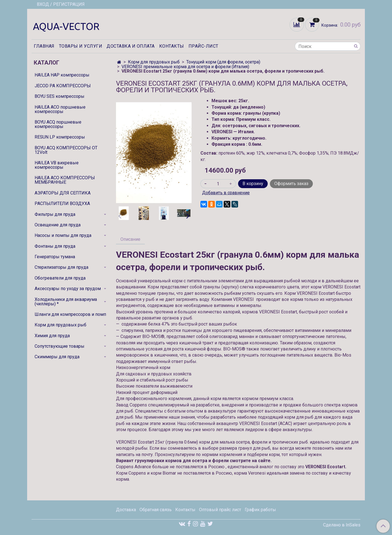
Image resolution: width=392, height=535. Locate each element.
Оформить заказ (291, 184)
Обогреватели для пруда (60, 278)
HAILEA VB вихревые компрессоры (57, 165)
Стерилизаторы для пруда (61, 267)
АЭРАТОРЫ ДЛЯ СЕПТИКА (63, 193)
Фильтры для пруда (55, 214)
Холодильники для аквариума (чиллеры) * (66, 302)
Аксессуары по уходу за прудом (68, 289)
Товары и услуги (81, 46)
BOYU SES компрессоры (60, 96)
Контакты (172, 46)
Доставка (126, 510)
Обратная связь (156, 510)
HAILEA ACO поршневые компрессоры (60, 109)
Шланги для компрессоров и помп (70, 314)
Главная (44, 46)
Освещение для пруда (58, 225)
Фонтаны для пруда (55, 246)
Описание (130, 239)
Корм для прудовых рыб (154, 62)
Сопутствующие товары (60, 346)
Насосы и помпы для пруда (63, 235)
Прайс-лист (203, 46)
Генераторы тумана (55, 257)
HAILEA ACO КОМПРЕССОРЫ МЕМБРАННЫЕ (65, 180)
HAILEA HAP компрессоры (62, 75)
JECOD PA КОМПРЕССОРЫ (63, 86)
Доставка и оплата (131, 46)
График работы (260, 510)
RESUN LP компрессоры (60, 137)
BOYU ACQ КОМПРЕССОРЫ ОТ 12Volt (66, 150)
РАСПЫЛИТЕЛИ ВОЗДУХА (62, 203)
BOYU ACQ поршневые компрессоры (58, 124)
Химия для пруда (52, 336)
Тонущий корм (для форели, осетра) (223, 62)
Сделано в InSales (342, 525)
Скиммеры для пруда (57, 357)
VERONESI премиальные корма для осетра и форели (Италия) (185, 67)
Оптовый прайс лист (220, 510)
